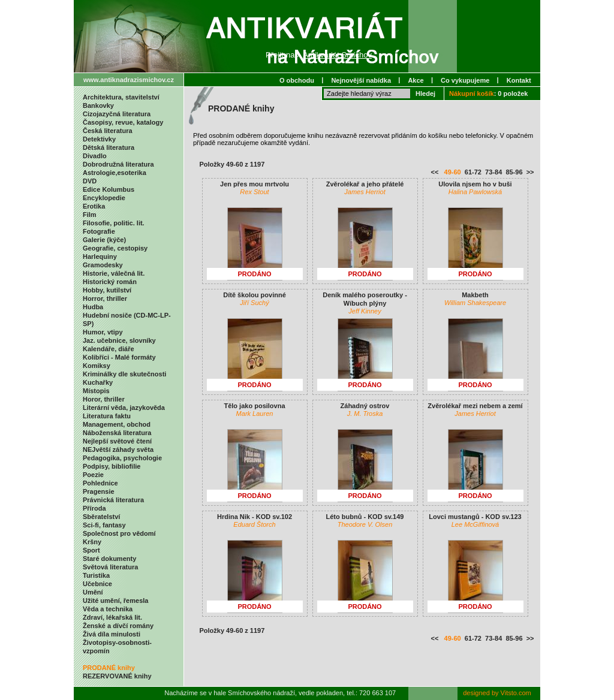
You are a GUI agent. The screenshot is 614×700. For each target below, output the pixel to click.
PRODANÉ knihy (109, 668)
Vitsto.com (516, 693)
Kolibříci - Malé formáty (119, 357)
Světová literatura (110, 567)
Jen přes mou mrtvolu (255, 184)
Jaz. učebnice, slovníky (119, 340)
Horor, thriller (104, 399)
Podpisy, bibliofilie (112, 466)
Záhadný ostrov (365, 406)
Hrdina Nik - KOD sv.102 (255, 517)
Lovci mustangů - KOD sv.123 (475, 517)
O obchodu (297, 80)
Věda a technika (108, 609)
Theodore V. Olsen (365, 524)
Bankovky (98, 105)
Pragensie (99, 491)
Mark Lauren (255, 414)
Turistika (96, 575)
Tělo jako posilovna (254, 406)
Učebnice (97, 584)
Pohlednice (100, 483)
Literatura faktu (107, 416)
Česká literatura (108, 131)
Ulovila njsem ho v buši (475, 184)
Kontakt (519, 80)
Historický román (110, 282)
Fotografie (99, 231)
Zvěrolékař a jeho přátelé (365, 184)
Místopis (96, 391)
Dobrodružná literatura (118, 164)
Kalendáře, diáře (109, 349)
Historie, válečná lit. (114, 273)
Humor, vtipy (103, 332)
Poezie (93, 475)
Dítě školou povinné (255, 295)
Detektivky (99, 139)
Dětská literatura (109, 147)
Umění (93, 592)
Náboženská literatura (117, 433)
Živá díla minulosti (112, 634)
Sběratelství (101, 517)
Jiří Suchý (254, 303)
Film (90, 215)
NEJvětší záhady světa (118, 449)
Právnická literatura (113, 500)
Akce (416, 80)
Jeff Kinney (365, 311)
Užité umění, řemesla (115, 601)
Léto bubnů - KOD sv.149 (365, 517)
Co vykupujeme (465, 80)
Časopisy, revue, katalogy (123, 122)
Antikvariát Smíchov (337, 55)
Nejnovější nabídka (361, 80)
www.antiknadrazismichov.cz (129, 80)
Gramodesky (103, 265)
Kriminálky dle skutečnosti (124, 374)
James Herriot (365, 192)
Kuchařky (98, 382)
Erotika (94, 206)
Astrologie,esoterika (115, 173)
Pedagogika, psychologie (122, 458)
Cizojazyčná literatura (117, 114)
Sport (91, 550)
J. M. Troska (365, 414)
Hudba (93, 307)
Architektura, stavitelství (121, 97)
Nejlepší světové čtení (117, 441)
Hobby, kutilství (107, 290)
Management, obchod (117, 424)
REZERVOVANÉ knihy (117, 676)
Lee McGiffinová (475, 524)
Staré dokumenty (109, 559)
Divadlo (95, 156)
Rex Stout (254, 192)
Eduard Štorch (254, 524)
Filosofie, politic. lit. (114, 223)
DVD (90, 181)
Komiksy (97, 366)
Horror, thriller (105, 298)
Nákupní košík (472, 93)
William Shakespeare (475, 303)
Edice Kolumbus (109, 189)
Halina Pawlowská (475, 192)
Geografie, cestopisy (115, 248)
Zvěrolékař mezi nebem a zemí (475, 406)
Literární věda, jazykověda (124, 408)
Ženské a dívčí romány (118, 626)
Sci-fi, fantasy (104, 525)
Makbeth (475, 295)
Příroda (94, 508)
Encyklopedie (104, 198)
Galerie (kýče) (104, 240)
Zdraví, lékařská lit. (112, 617)
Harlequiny (100, 257)
